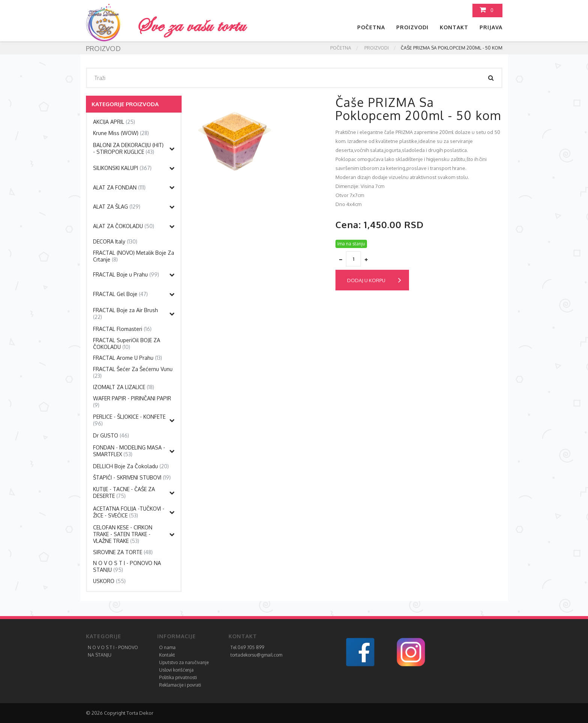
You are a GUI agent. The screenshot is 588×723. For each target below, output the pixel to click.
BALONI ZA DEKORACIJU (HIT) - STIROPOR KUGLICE (128, 148)
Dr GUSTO (111, 435)
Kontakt (454, 27)
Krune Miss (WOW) (121, 133)
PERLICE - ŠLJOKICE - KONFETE (129, 420)
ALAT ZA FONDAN (119, 187)
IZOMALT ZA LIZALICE (124, 387)
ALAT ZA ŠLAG (117, 207)
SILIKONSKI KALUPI (122, 168)
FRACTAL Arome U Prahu (128, 358)
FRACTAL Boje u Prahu (126, 274)
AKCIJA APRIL (114, 122)
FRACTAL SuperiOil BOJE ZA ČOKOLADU (127, 343)
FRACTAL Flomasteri (122, 329)
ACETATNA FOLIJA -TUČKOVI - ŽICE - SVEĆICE (129, 512)
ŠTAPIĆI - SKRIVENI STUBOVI (132, 477)
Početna (371, 27)
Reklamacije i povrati (180, 685)
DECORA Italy (115, 241)
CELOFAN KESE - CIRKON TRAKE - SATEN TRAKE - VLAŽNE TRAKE (123, 534)
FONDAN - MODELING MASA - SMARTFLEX (129, 451)
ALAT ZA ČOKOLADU (124, 226)
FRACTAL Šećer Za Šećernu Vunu (133, 372)
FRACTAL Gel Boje (120, 294)
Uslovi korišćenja (176, 670)
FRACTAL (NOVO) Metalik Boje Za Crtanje (134, 256)
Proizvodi (412, 27)
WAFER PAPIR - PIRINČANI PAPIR (132, 402)
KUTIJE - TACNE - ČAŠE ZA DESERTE (124, 492)
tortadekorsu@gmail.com (256, 655)
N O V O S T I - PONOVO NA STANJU (127, 566)
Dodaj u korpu (374, 280)
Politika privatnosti (178, 677)
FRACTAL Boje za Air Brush (126, 313)
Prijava (491, 27)
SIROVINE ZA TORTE (123, 552)
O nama (167, 647)
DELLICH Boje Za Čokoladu (131, 466)
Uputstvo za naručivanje (184, 662)
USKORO (109, 581)
